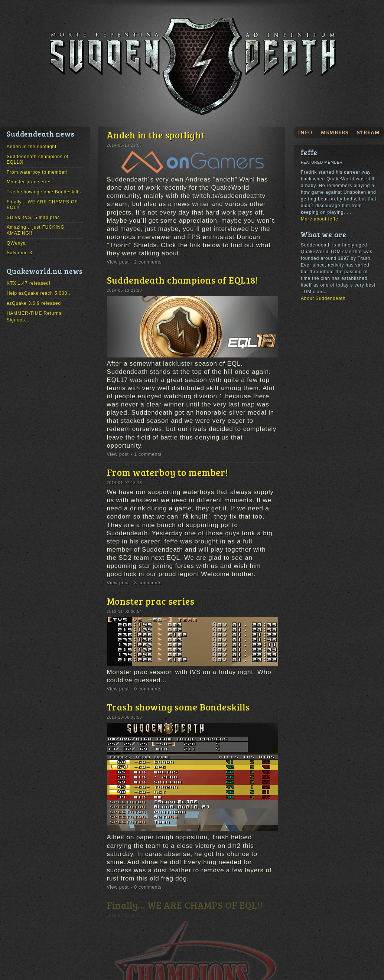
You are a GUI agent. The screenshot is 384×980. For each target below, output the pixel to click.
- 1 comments (147, 454)
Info (305, 132)
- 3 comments (147, 583)
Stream (368, 132)
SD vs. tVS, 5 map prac (33, 218)
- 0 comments (147, 689)
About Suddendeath (323, 298)
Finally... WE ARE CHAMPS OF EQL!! (185, 905)
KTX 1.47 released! (29, 283)
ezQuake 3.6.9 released (34, 303)
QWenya (16, 243)
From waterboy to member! (37, 172)
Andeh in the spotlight (32, 147)
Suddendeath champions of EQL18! (183, 280)
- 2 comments (147, 262)
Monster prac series (29, 182)
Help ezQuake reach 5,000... (39, 293)
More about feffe (320, 219)
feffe (309, 152)
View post (118, 262)
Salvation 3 (19, 253)
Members (335, 132)
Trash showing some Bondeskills (44, 192)
